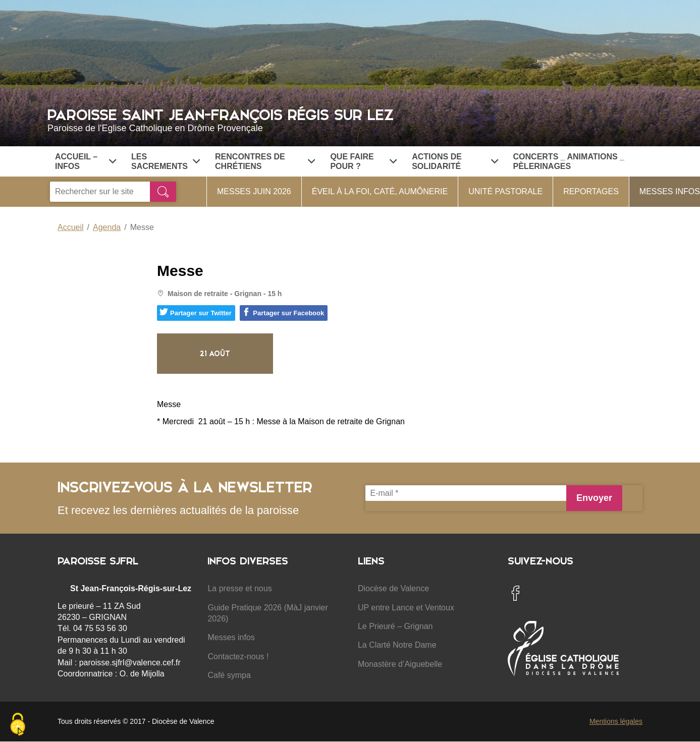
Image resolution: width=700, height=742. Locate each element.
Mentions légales (616, 721)
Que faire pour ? (363, 161)
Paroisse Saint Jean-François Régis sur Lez (350, 119)
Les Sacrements (166, 161)
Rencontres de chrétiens (265, 161)
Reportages (591, 191)
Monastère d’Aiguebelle (400, 664)
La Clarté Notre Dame (397, 645)
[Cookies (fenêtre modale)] (18, 725)
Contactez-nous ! (238, 657)
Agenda (107, 227)
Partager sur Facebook (283, 312)
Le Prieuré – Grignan (395, 626)
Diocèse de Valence (393, 588)
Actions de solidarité (455, 161)
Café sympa (229, 675)
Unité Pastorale (505, 191)
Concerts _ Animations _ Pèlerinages (569, 161)
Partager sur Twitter (196, 312)
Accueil (71, 227)
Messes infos (231, 637)
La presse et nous (239, 588)
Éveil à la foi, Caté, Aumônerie (380, 191)
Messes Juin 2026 (254, 191)
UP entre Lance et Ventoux (406, 608)
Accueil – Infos (86, 161)
